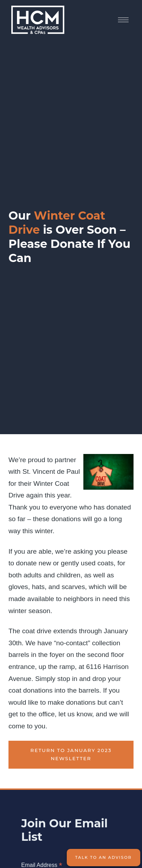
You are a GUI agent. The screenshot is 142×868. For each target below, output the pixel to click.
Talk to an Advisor (103, 857)
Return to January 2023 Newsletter (71, 755)
